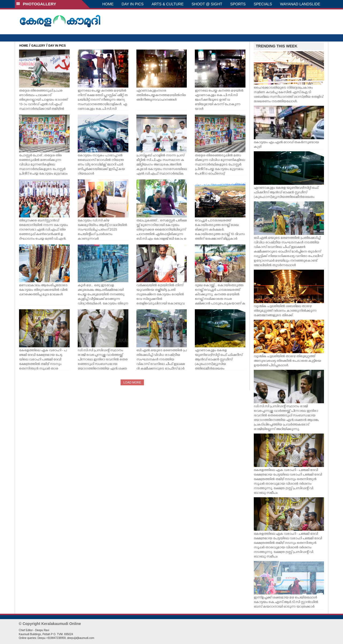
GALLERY (38, 46)
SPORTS (238, 4)
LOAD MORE (132, 382)
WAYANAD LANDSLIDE (300, 4)
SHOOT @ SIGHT (207, 4)
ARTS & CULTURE (168, 4)
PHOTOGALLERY (36, 4)
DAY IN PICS (133, 4)
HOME (108, 4)
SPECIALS (263, 4)
